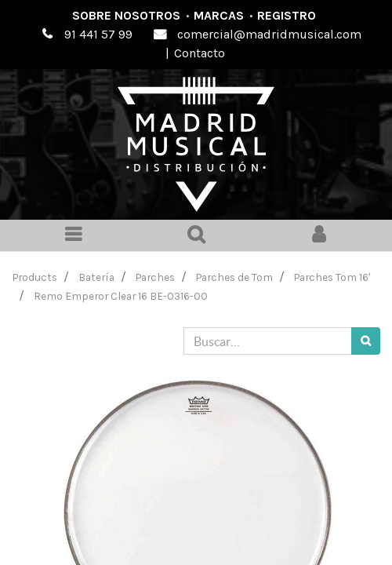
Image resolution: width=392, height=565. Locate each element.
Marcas (219, 15)
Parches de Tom (234, 277)
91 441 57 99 (98, 34)
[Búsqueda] (366, 341)
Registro (287, 15)
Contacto (200, 53)
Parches (155, 277)
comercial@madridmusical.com (269, 34)
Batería (96, 277)
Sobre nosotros (126, 15)
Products (35, 277)
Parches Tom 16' (332, 277)
